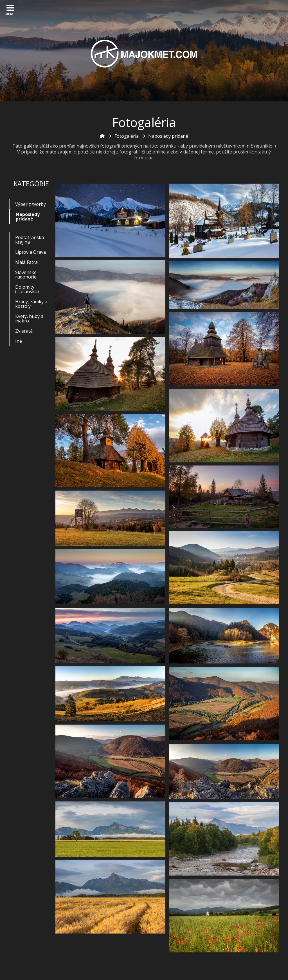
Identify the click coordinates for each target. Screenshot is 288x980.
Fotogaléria (127, 136)
